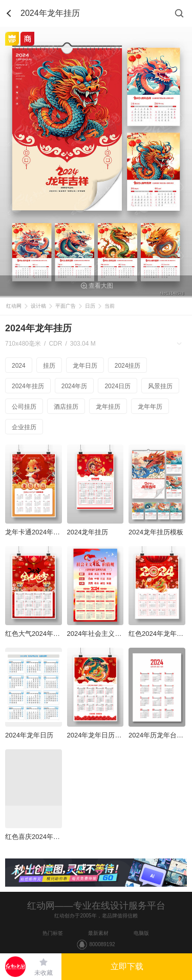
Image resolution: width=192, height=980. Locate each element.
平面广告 (66, 306)
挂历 (49, 366)
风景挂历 (160, 386)
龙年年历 (150, 407)
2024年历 (74, 386)
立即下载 (127, 966)
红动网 (14, 306)
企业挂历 (24, 427)
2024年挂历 (28, 386)
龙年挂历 (108, 407)
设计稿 (38, 306)
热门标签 (53, 933)
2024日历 (118, 386)
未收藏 (44, 973)
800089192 (102, 944)
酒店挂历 (66, 407)
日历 (90, 306)
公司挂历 (24, 407)
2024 (19, 366)
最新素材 (98, 933)
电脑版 (141, 933)
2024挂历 (128, 366)
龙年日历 (85, 366)
